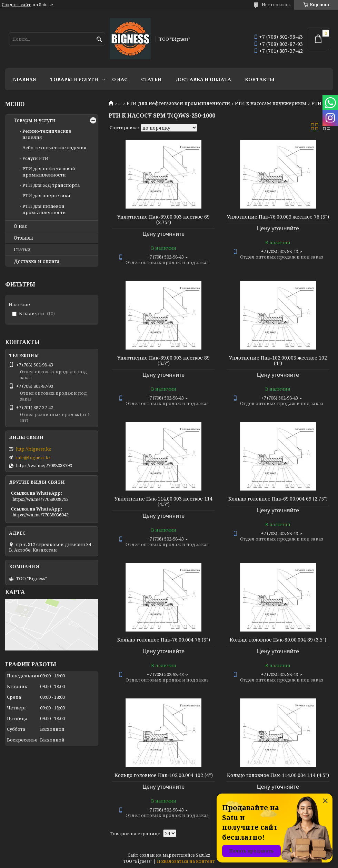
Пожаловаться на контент (186, 861)
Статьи (151, 79)
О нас (120, 79)
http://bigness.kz (33, 449)
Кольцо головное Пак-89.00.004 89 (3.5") (278, 640)
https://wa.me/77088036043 (41, 515)
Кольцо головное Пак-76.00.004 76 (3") (164, 640)
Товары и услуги (74, 79)
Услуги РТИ (36, 158)
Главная (24, 79)
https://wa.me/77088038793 (44, 465)
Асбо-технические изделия (54, 148)
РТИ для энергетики (46, 195)
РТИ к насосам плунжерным (271, 103)
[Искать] (99, 39)
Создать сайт (16, 5)
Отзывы (23, 238)
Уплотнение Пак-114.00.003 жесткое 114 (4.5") (163, 502)
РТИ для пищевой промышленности (44, 209)
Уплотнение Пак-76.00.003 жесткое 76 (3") (278, 217)
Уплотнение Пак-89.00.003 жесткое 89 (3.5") (163, 361)
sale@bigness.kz (33, 457)
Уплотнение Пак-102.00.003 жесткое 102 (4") (278, 361)
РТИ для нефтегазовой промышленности (178, 103)
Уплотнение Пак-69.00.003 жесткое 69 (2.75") (163, 220)
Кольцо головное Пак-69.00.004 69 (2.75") (278, 499)
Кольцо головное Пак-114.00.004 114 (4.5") (278, 775)
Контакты (260, 79)
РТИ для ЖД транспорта (51, 185)
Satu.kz (203, 855)
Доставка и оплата (203, 79)
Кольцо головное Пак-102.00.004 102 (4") (164, 775)
